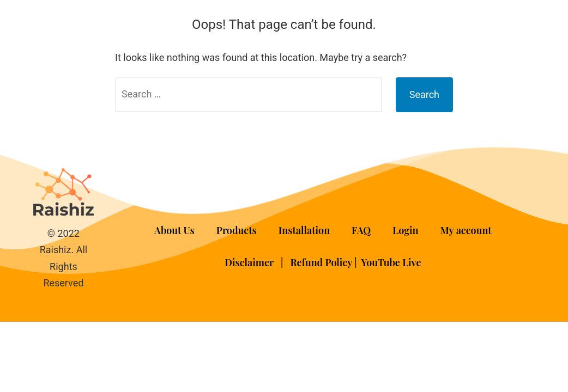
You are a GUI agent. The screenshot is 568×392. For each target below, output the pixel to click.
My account (466, 230)
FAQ (361, 230)
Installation (304, 230)
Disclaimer (250, 262)
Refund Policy (321, 262)
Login (405, 230)
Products (237, 230)
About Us (174, 230)
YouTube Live (391, 262)
